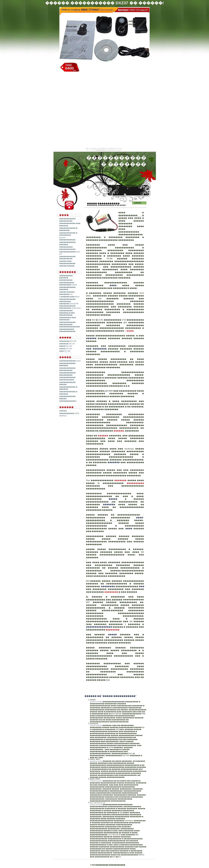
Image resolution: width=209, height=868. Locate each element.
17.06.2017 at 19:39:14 (96, 781)
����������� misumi (70, 361)
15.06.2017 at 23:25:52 (96, 725)
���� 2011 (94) (66, 349)
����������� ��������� (67, 258)
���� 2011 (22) (66, 346)
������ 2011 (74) (67, 344)
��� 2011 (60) (65, 351)
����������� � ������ (105, 608)
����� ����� (67, 266)
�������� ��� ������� (68, 319)
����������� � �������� (68, 234)
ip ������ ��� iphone (69, 297)
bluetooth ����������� (67, 239)
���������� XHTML (69, 413)
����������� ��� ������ (104, 600)
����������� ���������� (67, 379)
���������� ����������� (67, 330)
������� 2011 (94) (68, 341)
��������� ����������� (67, 248)
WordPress (63, 416)
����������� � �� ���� (112, 205)
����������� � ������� (68, 229)
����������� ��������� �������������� (70, 324)
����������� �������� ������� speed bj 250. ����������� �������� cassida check (70, 304)
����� (63, 411)
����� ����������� (103, 203)
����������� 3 (68, 401)
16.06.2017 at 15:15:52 (96, 761)
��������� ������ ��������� (66, 278)
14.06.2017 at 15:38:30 (96, 702)
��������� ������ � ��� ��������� (67, 313)
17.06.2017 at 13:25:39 (96, 805)
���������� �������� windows (68, 284)
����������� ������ (67, 288)
